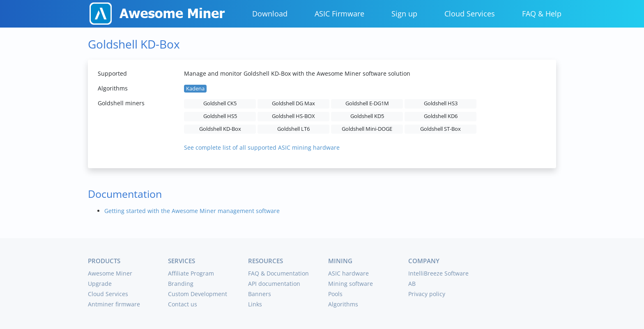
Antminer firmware (114, 304)
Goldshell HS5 (220, 116)
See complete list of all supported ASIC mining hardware (262, 147)
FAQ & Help (542, 14)
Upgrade (100, 284)
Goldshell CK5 (220, 103)
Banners (260, 294)
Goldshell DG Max (293, 103)
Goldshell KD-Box (220, 129)
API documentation (274, 284)
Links (255, 304)
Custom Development (198, 294)
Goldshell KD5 (367, 116)
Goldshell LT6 (293, 129)
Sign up (404, 14)
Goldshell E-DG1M (367, 103)
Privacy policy (427, 294)
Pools (335, 294)
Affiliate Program (191, 273)
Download (270, 14)
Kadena (195, 89)
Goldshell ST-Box (440, 129)
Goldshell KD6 (441, 116)
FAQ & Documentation (278, 273)
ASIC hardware (348, 273)
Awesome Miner (110, 273)
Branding (181, 284)
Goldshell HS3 (441, 103)
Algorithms (343, 304)
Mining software (351, 284)
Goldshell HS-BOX (293, 116)
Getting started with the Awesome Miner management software (192, 211)
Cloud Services (470, 14)
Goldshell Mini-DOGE (367, 129)
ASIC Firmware (339, 14)
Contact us (183, 304)
